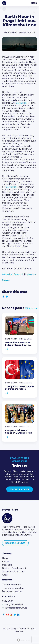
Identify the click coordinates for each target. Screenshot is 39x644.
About (5, 575)
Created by (20, 640)
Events (6, 562)
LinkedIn (18, 615)
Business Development (14, 568)
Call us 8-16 (8, 601)
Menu (34, 3)
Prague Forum (4, 3)
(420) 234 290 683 (14, 604)
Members (7, 565)
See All (29, 308)
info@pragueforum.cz (16, 608)
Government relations (13, 571)
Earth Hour (22, 103)
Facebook (19, 274)
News (5, 558)
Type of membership (13, 588)
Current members (11, 585)
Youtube (8, 615)
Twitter (7, 297)
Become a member (20, 489)
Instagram (31, 274)
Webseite (7, 274)
